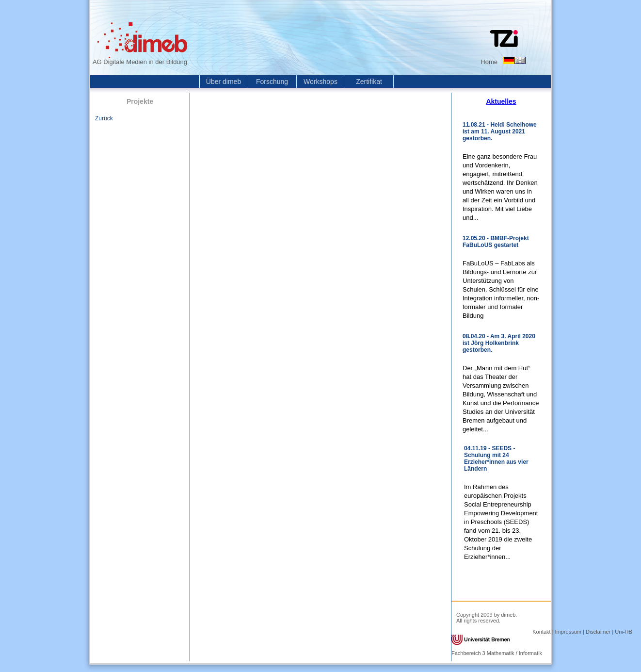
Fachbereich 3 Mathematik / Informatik (497, 653)
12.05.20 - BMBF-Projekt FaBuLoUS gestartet (496, 242)
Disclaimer (598, 632)
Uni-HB (623, 632)
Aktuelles (501, 101)
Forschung (272, 82)
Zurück (104, 118)
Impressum (568, 632)
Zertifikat (369, 82)
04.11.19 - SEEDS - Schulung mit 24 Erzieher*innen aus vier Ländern (496, 459)
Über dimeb (224, 82)
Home (489, 62)
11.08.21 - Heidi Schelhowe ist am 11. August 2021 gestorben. (500, 131)
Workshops (320, 82)
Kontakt (541, 632)
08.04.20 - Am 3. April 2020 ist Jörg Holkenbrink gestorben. (499, 343)
